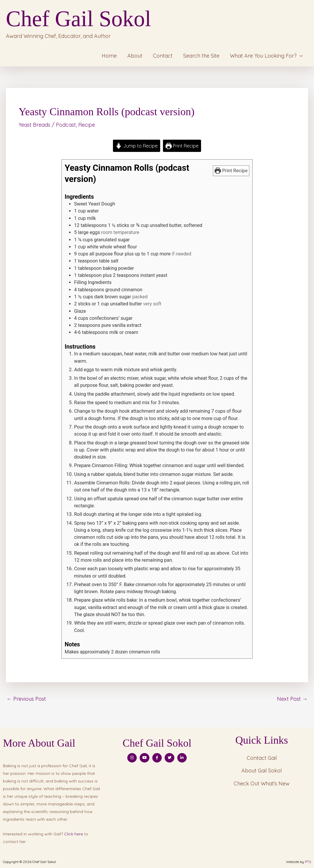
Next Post (292, 699)
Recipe (87, 125)
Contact (163, 56)
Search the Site (201, 56)
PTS (308, 862)
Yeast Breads (34, 125)
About (135, 56)
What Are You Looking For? (263, 56)
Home (109, 56)
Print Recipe (182, 146)
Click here (74, 834)
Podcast (66, 125)
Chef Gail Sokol (78, 19)
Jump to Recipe (136, 146)
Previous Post (26, 699)
